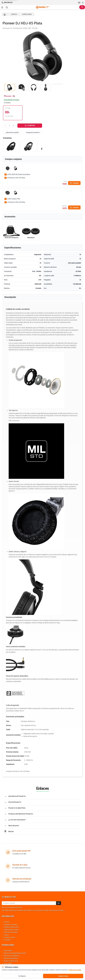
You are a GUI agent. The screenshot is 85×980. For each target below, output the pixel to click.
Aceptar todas (63, 976)
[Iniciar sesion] (83, 3)
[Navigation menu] (2, 7)
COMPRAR (30, 126)
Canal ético (7, 940)
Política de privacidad (10, 932)
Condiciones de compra (11, 930)
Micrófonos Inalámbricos (12, 956)
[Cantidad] (9, 126)
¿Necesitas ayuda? (12, 132)
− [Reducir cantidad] (5, 126)
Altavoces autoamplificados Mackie (15, 953)
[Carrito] (82, 7)
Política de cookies (75, 970)
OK (59, 903)
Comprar (74, 183)
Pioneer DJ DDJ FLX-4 (11, 961)
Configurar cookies (9, 937)
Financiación (8, 951)
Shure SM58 (8, 964)
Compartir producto (33, 132)
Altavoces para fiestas (11, 958)
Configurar (22, 976)
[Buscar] (7, 7)
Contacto (7, 922)
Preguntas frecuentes (11, 924)
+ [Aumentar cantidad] (13, 126)
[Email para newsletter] (29, 903)
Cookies (6, 935)
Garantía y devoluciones (11, 927)
